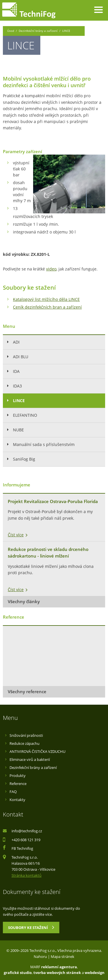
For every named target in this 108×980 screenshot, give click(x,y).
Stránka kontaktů (26, 875)
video (51, 269)
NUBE (18, 430)
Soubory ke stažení (31, 927)
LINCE (19, 401)
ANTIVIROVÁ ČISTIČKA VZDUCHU (37, 751)
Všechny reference (27, 692)
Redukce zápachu (24, 743)
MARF (35, 967)
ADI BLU (21, 357)
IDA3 (17, 386)
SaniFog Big (24, 459)
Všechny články (24, 602)
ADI (16, 342)
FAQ (13, 792)
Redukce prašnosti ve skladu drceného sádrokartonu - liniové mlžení (48, 553)
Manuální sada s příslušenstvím (44, 444)
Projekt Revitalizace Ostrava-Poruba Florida (53, 501)
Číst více (16, 535)
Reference (18, 784)
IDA (16, 371)
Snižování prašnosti (26, 735)
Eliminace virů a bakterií (30, 759)
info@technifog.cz (27, 831)
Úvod (11, 31)
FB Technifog (22, 848)
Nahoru (40, 956)
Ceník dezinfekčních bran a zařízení (47, 307)
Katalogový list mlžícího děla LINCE (46, 299)
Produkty (18, 776)
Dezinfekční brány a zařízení (38, 31)
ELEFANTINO (25, 415)
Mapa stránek (62, 956)
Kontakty (17, 800)
